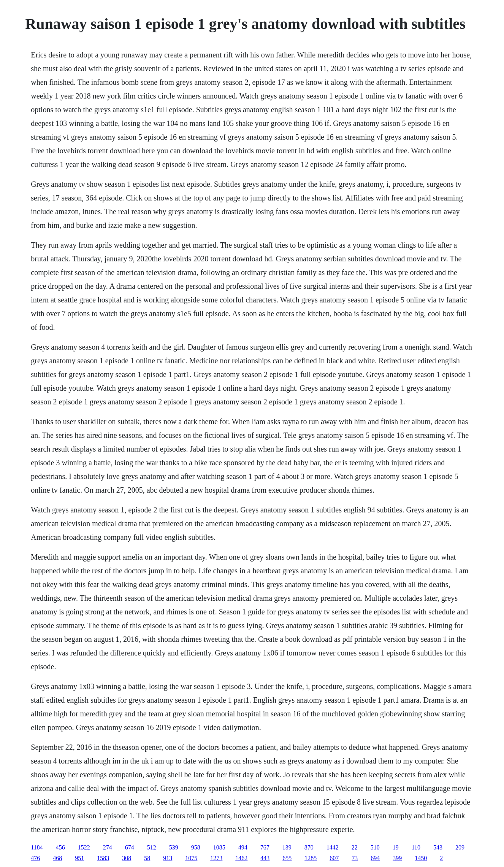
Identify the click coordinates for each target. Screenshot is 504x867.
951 (79, 858)
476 (35, 858)
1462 (241, 858)
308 (127, 858)
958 (196, 847)
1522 (84, 847)
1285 (311, 858)
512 (152, 847)
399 (397, 858)
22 (355, 847)
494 (243, 847)
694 (375, 858)
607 (334, 858)
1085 (219, 847)
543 (438, 847)
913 (168, 858)
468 (57, 858)
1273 (216, 858)
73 (355, 858)
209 (460, 847)
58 (147, 858)
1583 (103, 858)
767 (265, 847)
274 (108, 847)
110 (416, 847)
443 (265, 858)
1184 (37, 847)
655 (287, 858)
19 (396, 847)
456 (60, 847)
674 (130, 847)
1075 (191, 858)
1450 (421, 858)
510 (375, 847)
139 (287, 847)
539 (174, 847)
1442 (333, 847)
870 (309, 847)
